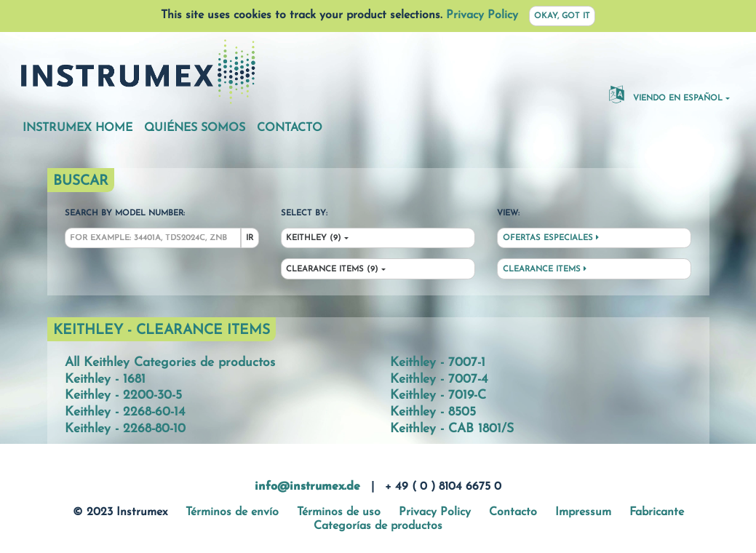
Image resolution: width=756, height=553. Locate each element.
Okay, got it (562, 16)
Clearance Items (545, 269)
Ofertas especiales (551, 238)
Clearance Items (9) (332, 270)
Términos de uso (339, 512)
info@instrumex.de (307, 487)
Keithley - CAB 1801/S (452, 429)
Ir (250, 238)
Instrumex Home (77, 128)
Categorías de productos (378, 526)
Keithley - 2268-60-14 (125, 412)
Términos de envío (232, 512)
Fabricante (657, 512)
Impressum (583, 512)
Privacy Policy (482, 15)
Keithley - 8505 (433, 412)
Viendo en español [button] (666, 94)
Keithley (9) (314, 238)
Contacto (290, 128)
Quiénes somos (195, 128)
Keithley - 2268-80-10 (125, 429)
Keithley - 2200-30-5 (123, 395)
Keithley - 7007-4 (439, 379)
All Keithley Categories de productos (170, 363)
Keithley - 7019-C (438, 395)
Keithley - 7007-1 (438, 363)
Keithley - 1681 (105, 379)
